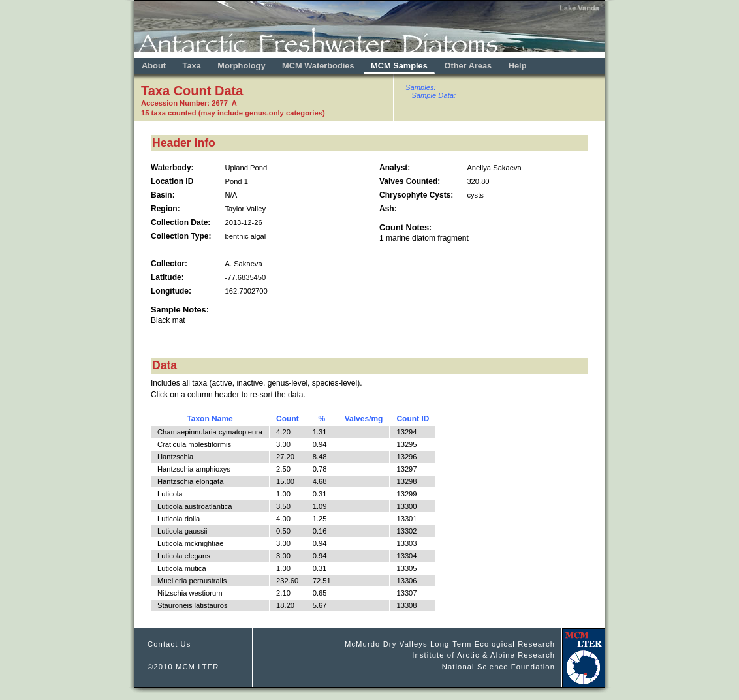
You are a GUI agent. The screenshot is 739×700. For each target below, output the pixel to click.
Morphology (241, 66)
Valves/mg (364, 419)
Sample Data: (433, 95)
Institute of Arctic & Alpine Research (483, 655)
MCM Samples (399, 66)
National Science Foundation (498, 667)
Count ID (413, 419)
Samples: (421, 87)
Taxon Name (210, 419)
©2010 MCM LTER (183, 667)
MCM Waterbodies (319, 66)
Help (518, 66)
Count (288, 419)
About (154, 66)
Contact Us (169, 644)
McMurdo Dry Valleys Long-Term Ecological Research (450, 644)
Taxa (192, 66)
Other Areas (469, 66)
